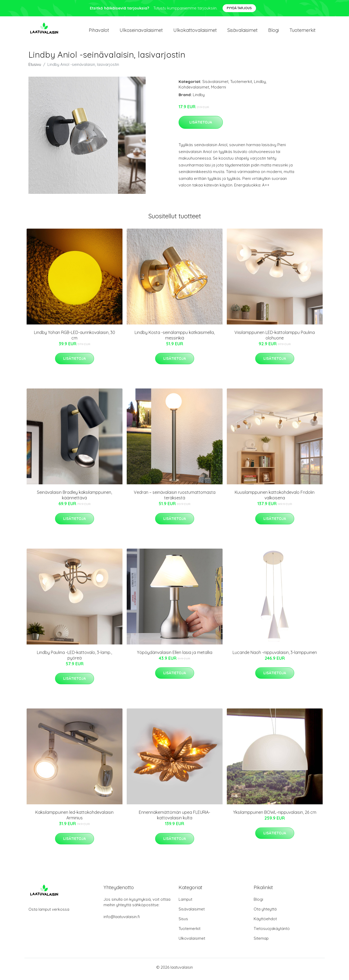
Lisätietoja (201, 126)
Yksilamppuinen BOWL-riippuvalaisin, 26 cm (275, 816)
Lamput (185, 903)
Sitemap (261, 942)
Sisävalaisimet (242, 32)
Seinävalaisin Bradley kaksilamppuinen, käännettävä (74, 499)
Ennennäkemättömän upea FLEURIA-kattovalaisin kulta (174, 819)
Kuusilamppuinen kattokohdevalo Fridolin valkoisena (275, 499)
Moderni (218, 91)
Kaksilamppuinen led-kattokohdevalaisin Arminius (74, 819)
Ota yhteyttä (265, 913)
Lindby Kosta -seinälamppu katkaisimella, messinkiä (175, 339)
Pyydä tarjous (239, 8)
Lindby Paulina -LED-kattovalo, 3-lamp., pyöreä (74, 659)
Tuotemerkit (303, 32)
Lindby (260, 85)
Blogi (274, 32)
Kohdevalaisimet (194, 91)
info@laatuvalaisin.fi (122, 920)
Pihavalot (99, 32)
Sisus (183, 922)
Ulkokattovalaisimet (195, 32)
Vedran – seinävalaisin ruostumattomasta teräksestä (175, 499)
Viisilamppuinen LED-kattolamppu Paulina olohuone (275, 339)
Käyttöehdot (265, 922)
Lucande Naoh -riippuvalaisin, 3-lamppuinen (275, 656)
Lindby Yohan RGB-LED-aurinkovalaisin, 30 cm (75, 339)
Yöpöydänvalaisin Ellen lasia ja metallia (175, 656)
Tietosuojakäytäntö (272, 932)
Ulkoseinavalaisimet (141, 32)
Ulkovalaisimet (192, 942)
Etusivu (35, 68)
